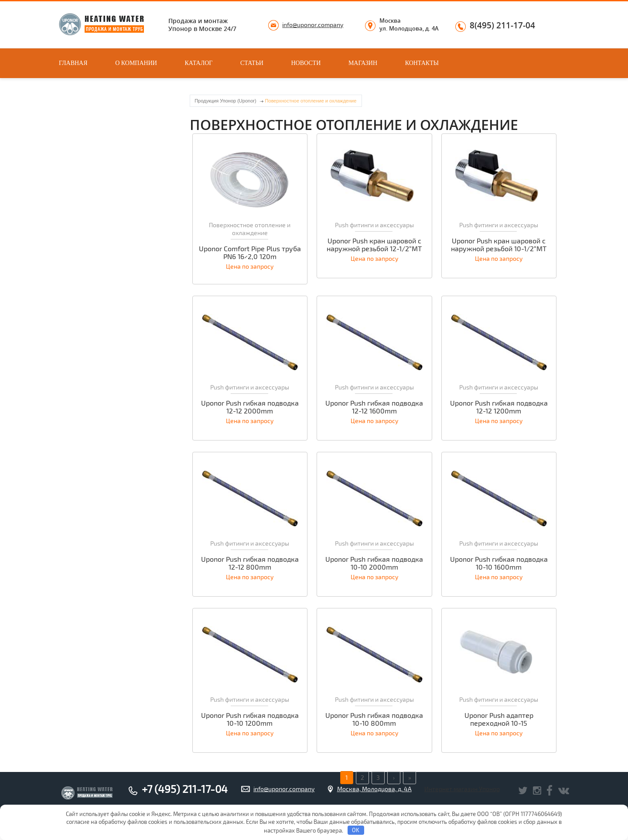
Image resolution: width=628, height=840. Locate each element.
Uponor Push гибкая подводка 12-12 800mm (250, 563)
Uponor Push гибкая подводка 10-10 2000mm (374, 563)
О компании (136, 63)
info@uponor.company (313, 25)
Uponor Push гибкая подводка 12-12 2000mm (250, 407)
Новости (306, 63)
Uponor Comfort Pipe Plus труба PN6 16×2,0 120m (250, 253)
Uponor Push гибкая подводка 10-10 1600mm (499, 563)
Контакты (422, 63)
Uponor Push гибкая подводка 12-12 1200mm (499, 407)
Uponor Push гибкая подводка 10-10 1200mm (250, 719)
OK (356, 830)
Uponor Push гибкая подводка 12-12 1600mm (374, 407)
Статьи (252, 63)
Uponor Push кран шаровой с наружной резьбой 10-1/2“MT (499, 245)
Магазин (363, 63)
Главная (73, 63)
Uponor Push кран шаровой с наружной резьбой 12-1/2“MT (374, 245)
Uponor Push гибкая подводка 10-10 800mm (374, 719)
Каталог (199, 63)
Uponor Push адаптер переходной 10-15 (499, 719)
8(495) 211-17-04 (502, 26)
